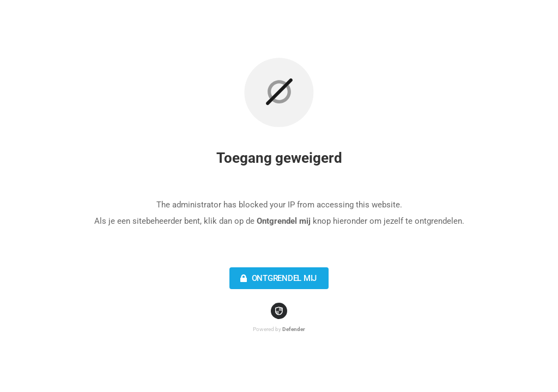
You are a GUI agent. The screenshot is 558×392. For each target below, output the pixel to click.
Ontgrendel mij (277, 278)
